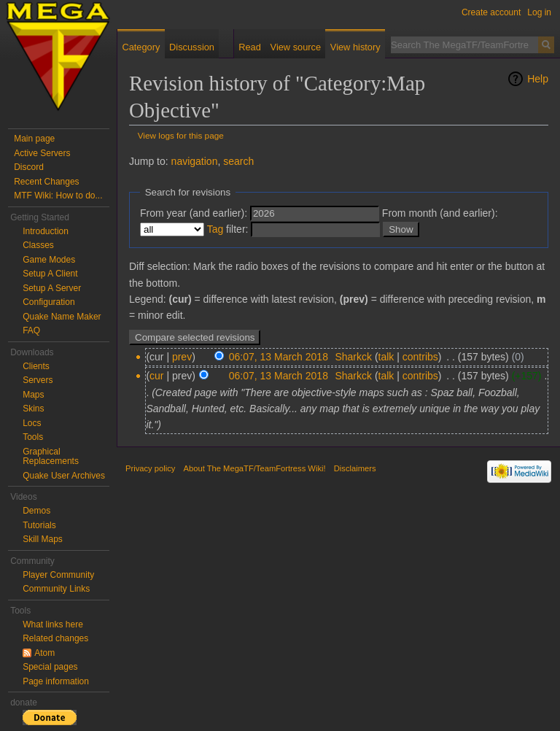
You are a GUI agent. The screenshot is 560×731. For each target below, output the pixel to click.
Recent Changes (46, 182)
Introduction (46, 231)
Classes (38, 245)
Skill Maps (43, 539)
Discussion (192, 47)
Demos (36, 511)
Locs (32, 423)
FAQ (31, 330)
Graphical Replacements (51, 457)
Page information (56, 681)
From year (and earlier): (194, 213)
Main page (34, 139)
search (238, 161)
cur (156, 376)
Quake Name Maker (62, 317)
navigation (195, 161)
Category (141, 47)
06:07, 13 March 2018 (279, 357)
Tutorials (39, 525)
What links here (53, 624)
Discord (29, 167)
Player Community (58, 575)
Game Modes (49, 260)
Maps (33, 395)
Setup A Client (50, 274)
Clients (36, 366)
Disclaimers (355, 468)
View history (355, 47)
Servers (38, 380)
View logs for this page (181, 135)
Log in (539, 12)
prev (182, 357)
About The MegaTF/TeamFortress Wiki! (255, 468)
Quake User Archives (64, 476)
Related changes (55, 638)
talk (386, 357)
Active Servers (42, 153)
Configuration (48, 302)
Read (250, 47)
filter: (228, 229)
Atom (44, 653)
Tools (33, 437)
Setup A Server (52, 288)
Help (538, 79)
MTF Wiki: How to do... (58, 196)
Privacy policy (150, 468)
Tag (215, 229)
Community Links (56, 589)
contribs (420, 357)
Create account (491, 12)
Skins (33, 409)
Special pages (50, 667)
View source (296, 47)
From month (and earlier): (440, 213)
